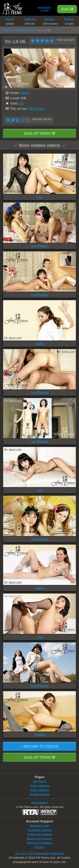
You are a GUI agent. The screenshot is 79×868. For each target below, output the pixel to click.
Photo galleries (39, 786)
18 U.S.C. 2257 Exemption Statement (39, 853)
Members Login (45, 9)
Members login (39, 826)
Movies (50, 22)
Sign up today (39, 134)
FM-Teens (40, 781)
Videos (19, 30)
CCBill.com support (39, 834)
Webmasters (39, 803)
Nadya (31, 30)
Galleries (30, 22)
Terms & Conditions (39, 843)
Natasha (40, 735)
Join (67, 9)
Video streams (39, 790)
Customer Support (39, 830)
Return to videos (39, 747)
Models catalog (40, 794)
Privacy (39, 847)
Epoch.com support (39, 838)
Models (69, 22)
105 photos (36, 109)
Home (10, 22)
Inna (40, 197)
